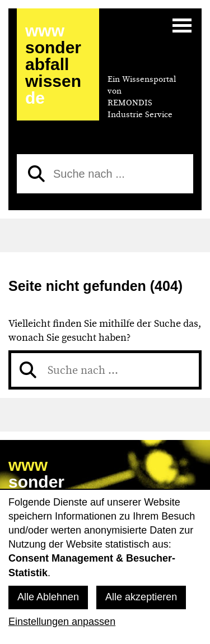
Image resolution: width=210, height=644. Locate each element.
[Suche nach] (105, 174)
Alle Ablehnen (48, 597)
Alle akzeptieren (141, 597)
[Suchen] (36, 174)
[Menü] (182, 25)
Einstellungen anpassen (62, 622)
